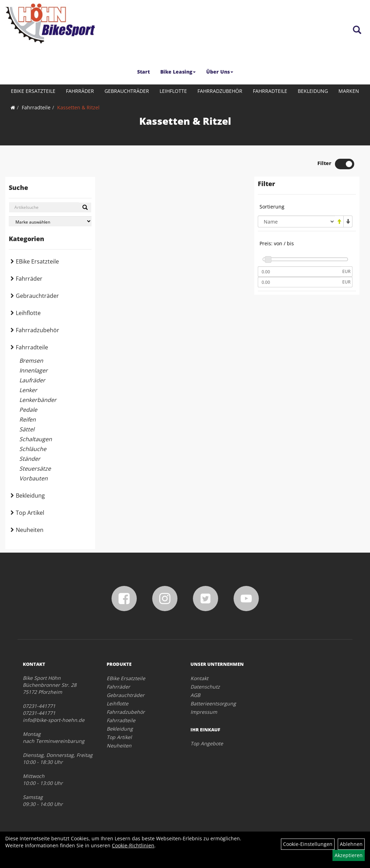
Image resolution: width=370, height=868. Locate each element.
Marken (349, 91)
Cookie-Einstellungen (308, 844)
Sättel (27, 429)
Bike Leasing (178, 72)
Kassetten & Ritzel (78, 107)
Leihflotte (173, 91)
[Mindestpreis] (299, 272)
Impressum (204, 712)
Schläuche (33, 449)
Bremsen (31, 361)
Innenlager (33, 370)
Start (143, 72)
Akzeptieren (349, 855)
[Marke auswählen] (50, 221)
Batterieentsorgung (213, 703)
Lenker (28, 390)
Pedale (28, 410)
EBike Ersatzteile (33, 91)
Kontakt (199, 678)
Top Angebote (207, 743)
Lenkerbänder (38, 400)
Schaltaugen (36, 439)
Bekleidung (313, 91)
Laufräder (32, 380)
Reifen (28, 419)
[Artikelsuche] (357, 30)
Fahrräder (80, 91)
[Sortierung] (296, 221)
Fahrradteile (270, 91)
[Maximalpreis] (299, 282)
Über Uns (220, 72)
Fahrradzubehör (220, 91)
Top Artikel (30, 513)
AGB (195, 695)
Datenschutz (205, 687)
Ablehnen (351, 844)
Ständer (30, 459)
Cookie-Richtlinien (133, 845)
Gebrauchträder (127, 91)
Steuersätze (35, 469)
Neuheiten (30, 530)
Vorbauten (33, 478)
